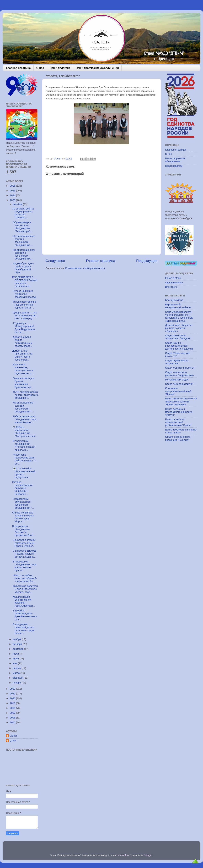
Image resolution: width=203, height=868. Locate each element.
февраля (18, 678)
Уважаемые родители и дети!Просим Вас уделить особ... (25, 589)
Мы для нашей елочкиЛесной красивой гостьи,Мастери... (23, 601)
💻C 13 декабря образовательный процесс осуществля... (24, 473)
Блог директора (174, 300)
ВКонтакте (171, 287)
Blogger (148, 855)
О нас (40, 68)
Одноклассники (174, 283)
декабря (18, 204)
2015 (13, 722)
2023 (13, 200)
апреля (17, 668)
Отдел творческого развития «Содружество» (180, 374)
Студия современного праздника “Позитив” (178, 438)
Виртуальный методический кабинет (178, 306)
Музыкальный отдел (177, 380)
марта (17, 673)
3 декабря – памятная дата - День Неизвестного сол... (25, 615)
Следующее (55, 261)
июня (16, 659)
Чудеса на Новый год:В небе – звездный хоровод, (24, 294)
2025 (13, 191)
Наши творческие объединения (97, 68)
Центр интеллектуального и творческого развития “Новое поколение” (181, 402)
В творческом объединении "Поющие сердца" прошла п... (24, 445)
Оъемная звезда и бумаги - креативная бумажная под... (23, 383)
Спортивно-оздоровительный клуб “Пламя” (178, 391)
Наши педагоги (60, 68)
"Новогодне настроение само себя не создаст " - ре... (24, 459)
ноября (17, 639)
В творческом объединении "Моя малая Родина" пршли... (24, 566)
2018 (13, 708)
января (17, 683)
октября (18, 644)
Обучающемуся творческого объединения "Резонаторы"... (22, 227)
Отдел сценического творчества (177, 362)
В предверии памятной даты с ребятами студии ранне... (23, 629)
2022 (13, 689)
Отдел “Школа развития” (179, 384)
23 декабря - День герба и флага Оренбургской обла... (23, 268)
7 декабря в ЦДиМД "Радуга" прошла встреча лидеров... (24, 554)
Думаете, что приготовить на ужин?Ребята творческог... (22, 355)
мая (15, 663)
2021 (13, 694)
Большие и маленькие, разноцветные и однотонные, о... (23, 369)
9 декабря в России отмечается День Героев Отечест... (24, 543)
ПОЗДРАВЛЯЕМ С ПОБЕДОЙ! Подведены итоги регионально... (25, 282)
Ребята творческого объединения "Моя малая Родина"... (24, 419)
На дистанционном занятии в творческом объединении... (23, 254)
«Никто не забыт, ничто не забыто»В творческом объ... (24, 578)
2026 (13, 186)
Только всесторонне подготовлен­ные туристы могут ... (24, 305)
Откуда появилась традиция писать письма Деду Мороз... (23, 517)
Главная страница (18, 68)
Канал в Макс (173, 278)
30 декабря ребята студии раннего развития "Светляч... (23, 213)
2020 (13, 698)
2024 (13, 195)
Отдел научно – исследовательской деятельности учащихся (179, 346)
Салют (13, 736)
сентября (18, 649)
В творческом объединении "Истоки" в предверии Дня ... (24, 531)
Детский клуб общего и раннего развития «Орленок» (178, 328)
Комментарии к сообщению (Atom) (85, 268)
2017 (13, 713)
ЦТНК (13, 741)
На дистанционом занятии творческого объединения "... (23, 407)
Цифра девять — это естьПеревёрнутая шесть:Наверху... (25, 316)
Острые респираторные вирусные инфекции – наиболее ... (22, 488)
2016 (13, 718)
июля (16, 654)
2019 (13, 703)
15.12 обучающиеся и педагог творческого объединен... (25, 395)
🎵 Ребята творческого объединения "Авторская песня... (25, 432)
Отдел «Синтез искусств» (180, 368)
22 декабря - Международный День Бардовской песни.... (23, 328)
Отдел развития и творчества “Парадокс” (178, 337)
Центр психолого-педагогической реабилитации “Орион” (178, 422)
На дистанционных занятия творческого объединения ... (23, 241)
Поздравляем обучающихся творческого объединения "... (23, 503)
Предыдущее (147, 261)
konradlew (123, 855)
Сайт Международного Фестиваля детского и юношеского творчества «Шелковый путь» (179, 316)
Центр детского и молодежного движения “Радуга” (179, 412)
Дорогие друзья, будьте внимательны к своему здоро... (22, 341)
